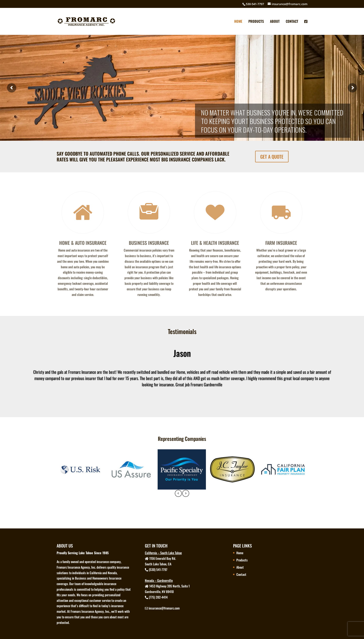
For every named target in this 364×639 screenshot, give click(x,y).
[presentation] (178, 494)
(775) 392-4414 (158, 597)
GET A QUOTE (272, 157)
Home (238, 22)
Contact (292, 22)
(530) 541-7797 (158, 569)
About (275, 22)
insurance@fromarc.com (164, 608)
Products (256, 22)
